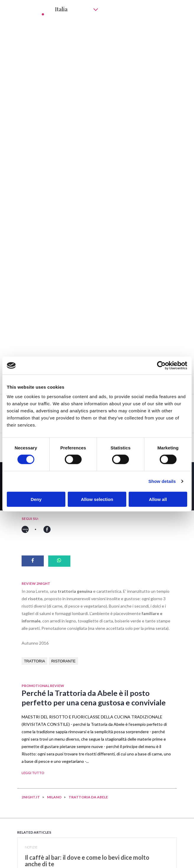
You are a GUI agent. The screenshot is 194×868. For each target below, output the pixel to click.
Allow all (158, 499)
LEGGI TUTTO (33, 773)
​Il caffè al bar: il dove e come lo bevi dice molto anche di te (87, 861)
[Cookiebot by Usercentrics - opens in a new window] (161, 366)
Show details (162, 481)
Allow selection (97, 499)
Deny (36, 499)
